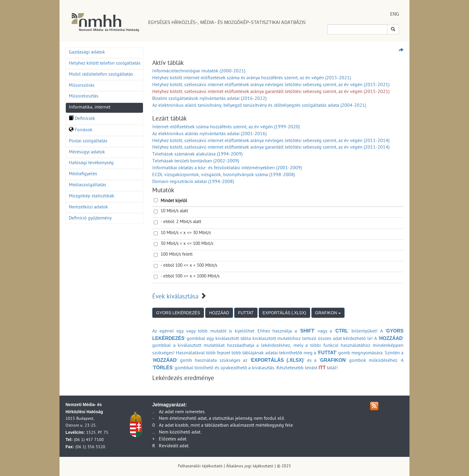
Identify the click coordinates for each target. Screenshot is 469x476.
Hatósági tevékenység (91, 163)
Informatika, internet (90, 108)
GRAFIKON (328, 313)
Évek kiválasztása (175, 297)
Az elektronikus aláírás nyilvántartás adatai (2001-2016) (209, 134)
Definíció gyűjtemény (90, 219)
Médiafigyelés (83, 174)
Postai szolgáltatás (88, 141)
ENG (395, 14)
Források (81, 130)
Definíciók (82, 119)
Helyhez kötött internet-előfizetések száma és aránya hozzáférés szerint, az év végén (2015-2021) (252, 78)
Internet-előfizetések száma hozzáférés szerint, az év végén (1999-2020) (226, 127)
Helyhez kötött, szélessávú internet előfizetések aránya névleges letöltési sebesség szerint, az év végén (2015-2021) (271, 85)
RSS (384, 407)
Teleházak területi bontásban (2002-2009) (196, 161)
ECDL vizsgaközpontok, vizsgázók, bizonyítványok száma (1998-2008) (224, 175)
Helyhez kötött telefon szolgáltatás (105, 64)
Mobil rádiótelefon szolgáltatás (101, 75)
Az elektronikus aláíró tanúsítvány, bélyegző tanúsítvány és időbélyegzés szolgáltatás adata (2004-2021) (259, 106)
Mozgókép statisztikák (92, 196)
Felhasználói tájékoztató (200, 467)
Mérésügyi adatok (87, 152)
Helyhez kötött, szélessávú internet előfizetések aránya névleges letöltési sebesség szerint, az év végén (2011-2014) (271, 141)
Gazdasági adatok (87, 53)
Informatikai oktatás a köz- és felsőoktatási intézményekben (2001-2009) (227, 168)
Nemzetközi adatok (88, 208)
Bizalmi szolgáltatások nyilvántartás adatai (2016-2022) (209, 99)
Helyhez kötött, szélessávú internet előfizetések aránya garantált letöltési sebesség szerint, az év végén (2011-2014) (271, 148)
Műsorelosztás (84, 97)
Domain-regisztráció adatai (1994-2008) (193, 182)
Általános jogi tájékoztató (250, 467)
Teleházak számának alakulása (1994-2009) (197, 155)
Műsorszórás (82, 86)
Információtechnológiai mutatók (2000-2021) (199, 71)
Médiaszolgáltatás (87, 185)
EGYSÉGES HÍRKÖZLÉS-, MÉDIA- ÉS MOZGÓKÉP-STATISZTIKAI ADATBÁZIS (227, 22)
